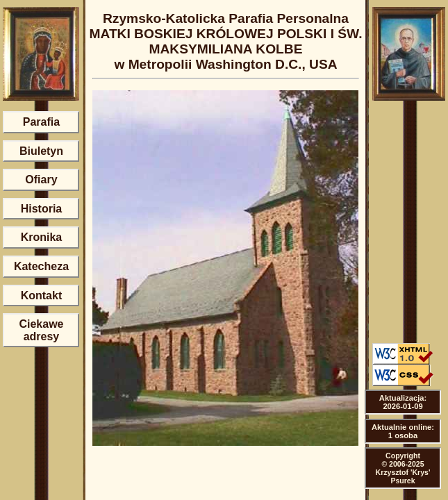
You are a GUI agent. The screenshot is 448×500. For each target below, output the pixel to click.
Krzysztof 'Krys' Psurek (403, 476)
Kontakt (42, 295)
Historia (42, 209)
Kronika (42, 237)
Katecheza (41, 266)
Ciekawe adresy (41, 330)
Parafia (41, 122)
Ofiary (41, 180)
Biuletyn (41, 151)
